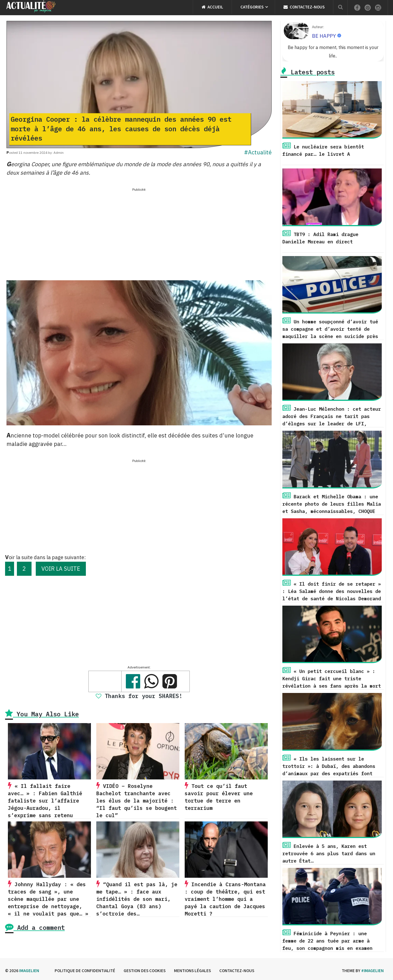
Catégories (252, 7)
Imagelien (29, 971)
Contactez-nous (304, 7)
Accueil (212, 7)
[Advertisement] (139, 232)
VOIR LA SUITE (61, 569)
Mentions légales (192, 971)
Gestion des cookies (145, 971)
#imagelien (372, 971)
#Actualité (258, 152)
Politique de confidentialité (85, 971)
